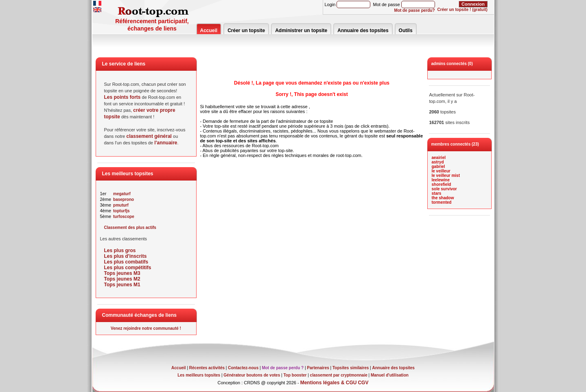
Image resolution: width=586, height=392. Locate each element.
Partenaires (318, 368)
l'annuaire (166, 143)
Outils (406, 30)
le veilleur (441, 171)
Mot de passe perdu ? (283, 368)
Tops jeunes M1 (122, 285)
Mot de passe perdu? (415, 10)
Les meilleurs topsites (199, 375)
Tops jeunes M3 (122, 273)
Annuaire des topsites (363, 30)
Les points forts (122, 97)
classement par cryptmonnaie (339, 375)
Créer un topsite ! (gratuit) (462, 10)
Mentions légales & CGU (329, 383)
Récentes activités (207, 368)
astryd (438, 162)
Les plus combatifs (126, 262)
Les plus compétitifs (128, 268)
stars (437, 193)
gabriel (438, 167)
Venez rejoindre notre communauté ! (146, 328)
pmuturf (121, 205)
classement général (149, 136)
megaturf (122, 194)
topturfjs (121, 211)
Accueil (209, 30)
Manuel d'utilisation (390, 375)
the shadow (443, 198)
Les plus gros (120, 250)
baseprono (124, 199)
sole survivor (444, 189)
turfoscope (124, 217)
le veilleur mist (446, 175)
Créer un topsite (246, 30)
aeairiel (439, 158)
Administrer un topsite (301, 30)
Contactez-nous (243, 368)
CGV (363, 383)
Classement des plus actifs (130, 228)
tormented (442, 202)
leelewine (441, 180)
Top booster (295, 375)
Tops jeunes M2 (122, 279)
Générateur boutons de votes (252, 375)
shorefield (442, 184)
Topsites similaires (351, 368)
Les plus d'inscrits (126, 256)
